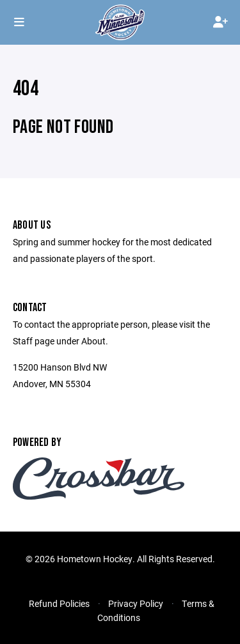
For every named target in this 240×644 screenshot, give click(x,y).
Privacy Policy (136, 603)
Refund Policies (59, 603)
